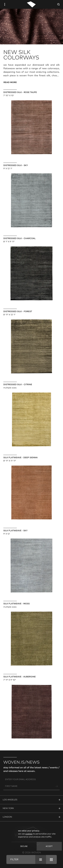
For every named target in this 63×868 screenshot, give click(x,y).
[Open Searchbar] (58, 4)
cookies (29, 834)
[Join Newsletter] (57, 787)
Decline (24, 846)
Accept (49, 846)
